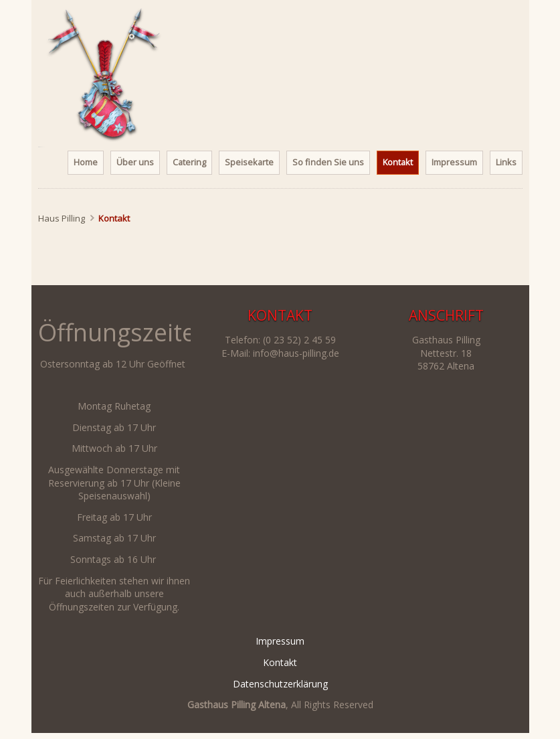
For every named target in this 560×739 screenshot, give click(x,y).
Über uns (135, 162)
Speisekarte (249, 162)
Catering (189, 162)
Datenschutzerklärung (280, 684)
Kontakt (280, 662)
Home (86, 162)
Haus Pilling (62, 218)
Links (506, 162)
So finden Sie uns (328, 162)
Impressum (454, 162)
